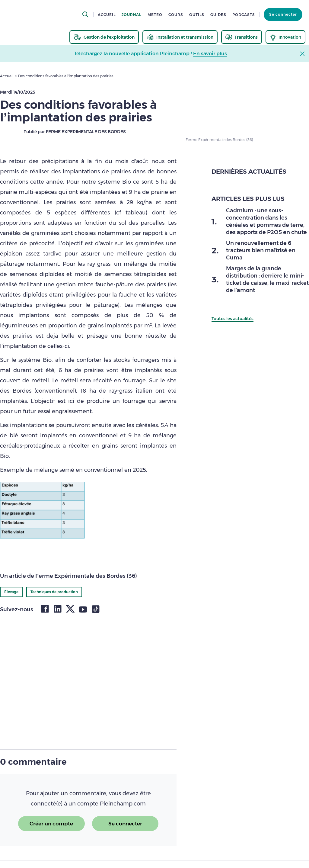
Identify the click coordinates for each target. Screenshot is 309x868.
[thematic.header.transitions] (242, 37)
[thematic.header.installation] (180, 37)
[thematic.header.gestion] (104, 37)
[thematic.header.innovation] (285, 37)
